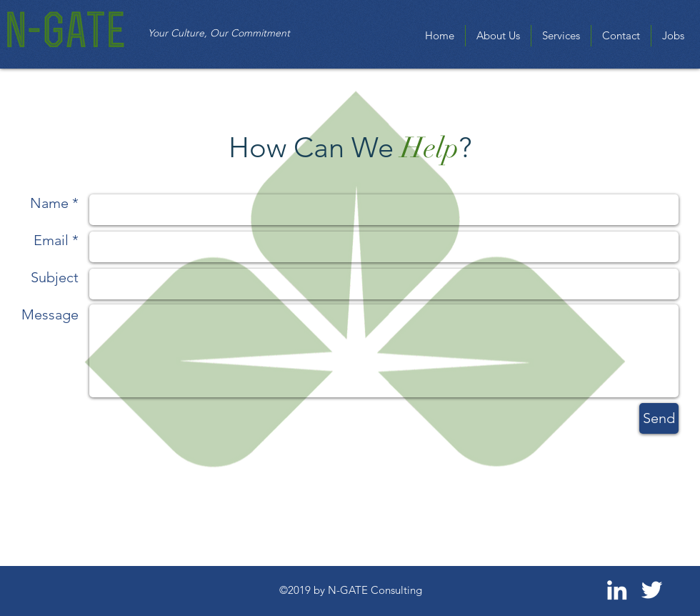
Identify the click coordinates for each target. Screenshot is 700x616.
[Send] (659, 418)
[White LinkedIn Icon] (617, 590)
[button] (561, 36)
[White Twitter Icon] (652, 590)
